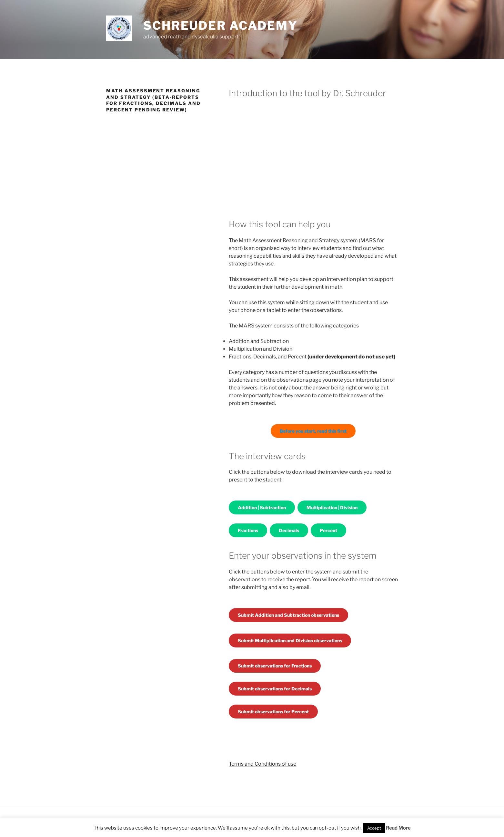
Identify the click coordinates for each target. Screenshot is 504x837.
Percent (328, 530)
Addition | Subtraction (262, 507)
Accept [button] (374, 828)
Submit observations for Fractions (275, 666)
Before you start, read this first (313, 431)
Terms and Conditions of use (262, 764)
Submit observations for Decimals (275, 689)
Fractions (248, 530)
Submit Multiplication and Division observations (290, 641)
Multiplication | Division (332, 507)
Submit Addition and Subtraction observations (288, 615)
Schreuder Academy (221, 26)
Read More (398, 828)
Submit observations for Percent (273, 712)
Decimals (289, 530)
